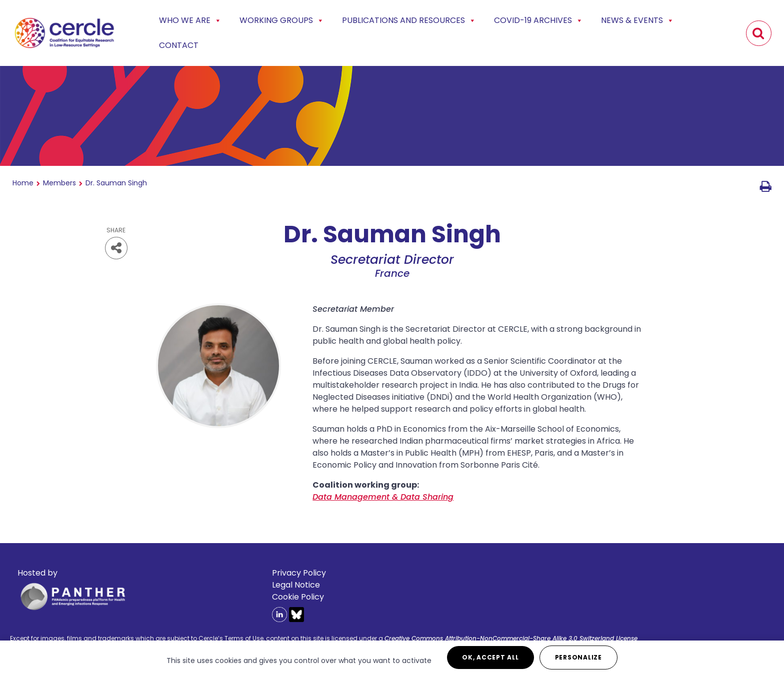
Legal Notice (296, 585)
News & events (637, 20)
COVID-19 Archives (538, 20)
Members (59, 183)
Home (23, 183)
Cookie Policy (298, 597)
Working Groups (282, 20)
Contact (179, 45)
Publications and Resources (409, 20)
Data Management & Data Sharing (383, 497)
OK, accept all (490, 657)
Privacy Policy (299, 573)
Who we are (190, 20)
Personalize (578, 657)
